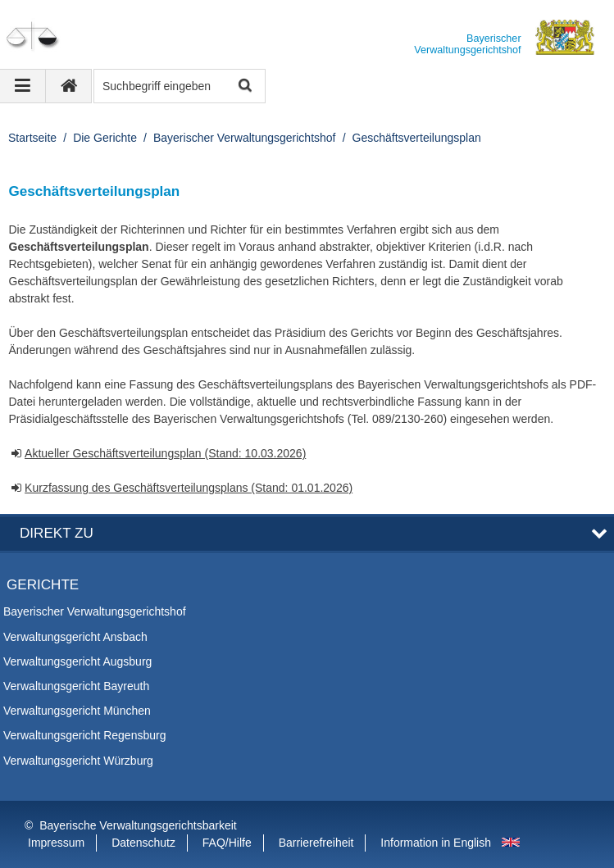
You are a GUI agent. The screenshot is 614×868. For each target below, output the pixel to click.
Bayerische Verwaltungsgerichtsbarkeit (138, 825)
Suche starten (244, 86)
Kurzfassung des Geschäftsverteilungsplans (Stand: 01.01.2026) (189, 488)
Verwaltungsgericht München (77, 711)
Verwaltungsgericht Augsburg (77, 661)
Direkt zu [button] (57, 533)
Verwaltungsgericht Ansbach (75, 637)
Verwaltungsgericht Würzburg (78, 761)
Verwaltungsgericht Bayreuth (76, 686)
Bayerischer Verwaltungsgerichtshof (245, 138)
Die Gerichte (105, 138)
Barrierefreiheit (316, 843)
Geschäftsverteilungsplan (417, 138)
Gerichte (43, 585)
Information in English (436, 843)
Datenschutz (143, 843)
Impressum (56, 843)
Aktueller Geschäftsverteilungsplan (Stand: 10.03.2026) (165, 453)
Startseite (32, 138)
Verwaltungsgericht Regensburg (84, 735)
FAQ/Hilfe (227, 843)
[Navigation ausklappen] (23, 86)
